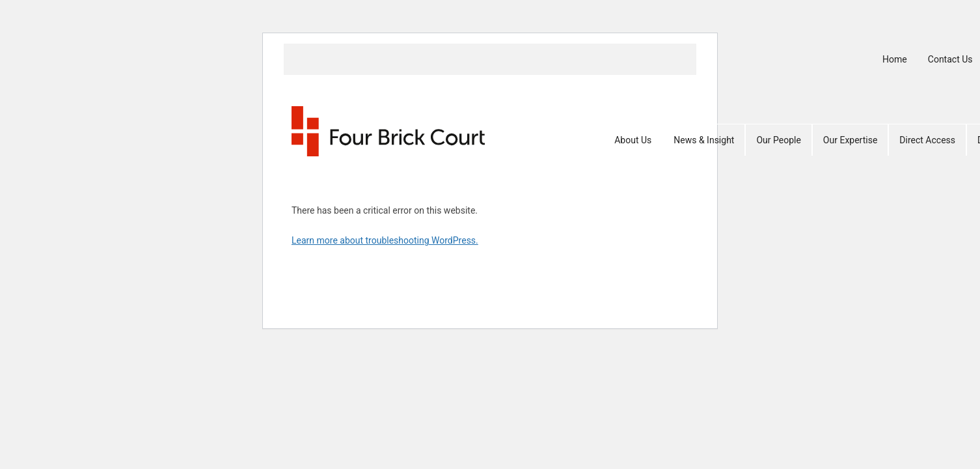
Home (895, 59)
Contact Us (950, 59)
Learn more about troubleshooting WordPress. (385, 240)
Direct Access (927, 140)
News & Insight (704, 140)
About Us (633, 140)
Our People (778, 140)
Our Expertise (850, 140)
